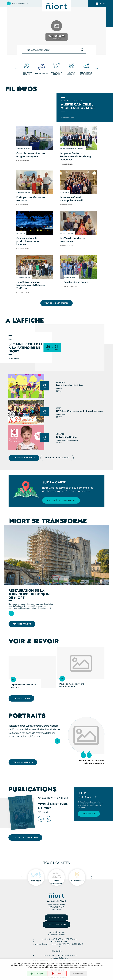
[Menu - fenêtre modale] (101, 3)
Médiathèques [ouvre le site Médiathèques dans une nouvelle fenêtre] (77, 879)
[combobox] (50, 51)
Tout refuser (57, 974)
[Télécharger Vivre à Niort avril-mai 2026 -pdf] (41, 817)
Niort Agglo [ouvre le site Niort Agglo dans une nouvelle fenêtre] (36, 879)
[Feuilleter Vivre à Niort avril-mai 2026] (48, 817)
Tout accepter (37, 974)
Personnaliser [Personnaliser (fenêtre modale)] (79, 974)
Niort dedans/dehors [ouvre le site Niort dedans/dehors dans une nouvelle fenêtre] (57, 880)
